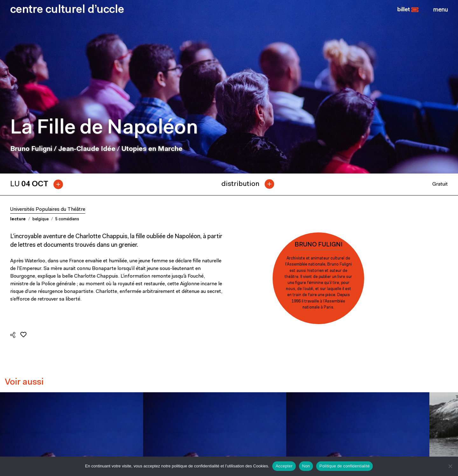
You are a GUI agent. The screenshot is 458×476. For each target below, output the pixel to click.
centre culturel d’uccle (67, 10)
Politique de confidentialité (344, 466)
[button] (408, 10)
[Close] (441, 10)
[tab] (39, 184)
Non (306, 466)
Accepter (284, 466)
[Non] (450, 466)
